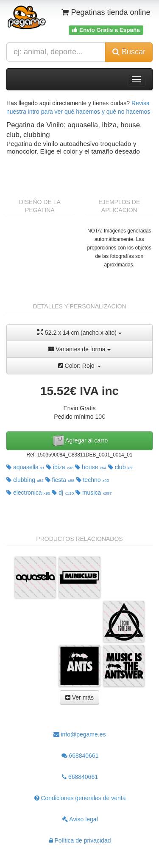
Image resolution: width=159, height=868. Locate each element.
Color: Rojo (80, 366)
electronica (28, 493)
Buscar (129, 52)
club (121, 467)
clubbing (25, 480)
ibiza (60, 467)
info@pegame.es (80, 734)
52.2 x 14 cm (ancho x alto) (79, 332)
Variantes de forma (79, 349)
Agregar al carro (80, 441)
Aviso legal (80, 819)
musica (93, 493)
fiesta (60, 480)
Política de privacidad (80, 840)
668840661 (80, 756)
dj (63, 493)
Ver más (79, 697)
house (91, 467)
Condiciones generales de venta (80, 798)
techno (93, 480)
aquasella (25, 467)
